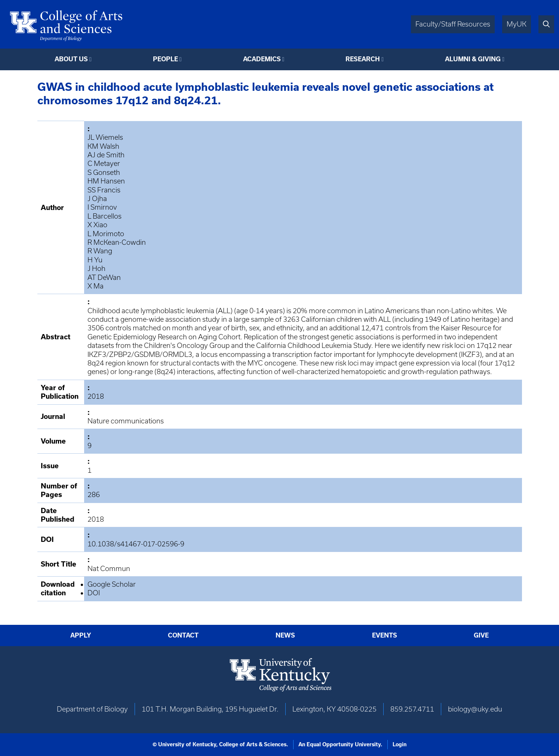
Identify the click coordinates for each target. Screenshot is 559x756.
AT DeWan (104, 277)
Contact (183, 635)
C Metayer (104, 163)
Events (385, 635)
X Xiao (97, 225)
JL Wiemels (105, 137)
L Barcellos (105, 216)
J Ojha (97, 199)
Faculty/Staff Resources (453, 24)
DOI (94, 593)
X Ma (96, 286)
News (285, 635)
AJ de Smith (106, 155)
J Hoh (96, 269)
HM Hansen (106, 181)
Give (481, 635)
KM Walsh (103, 146)
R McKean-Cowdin (117, 242)
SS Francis (104, 190)
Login (400, 744)
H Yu (95, 260)
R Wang (100, 251)
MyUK (517, 24)
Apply (81, 635)
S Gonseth (104, 172)
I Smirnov (102, 207)
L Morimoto (106, 234)
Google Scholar (112, 584)
